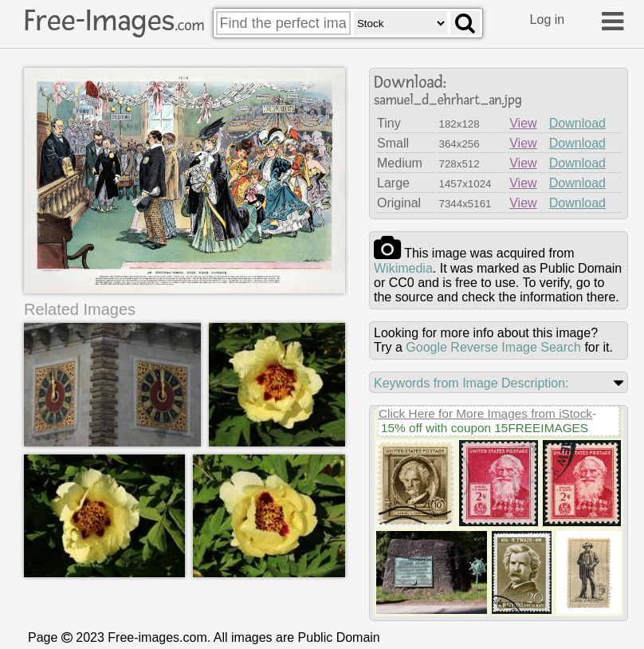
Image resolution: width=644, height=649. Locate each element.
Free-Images (114, 21)
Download (577, 123)
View (523, 123)
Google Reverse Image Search (493, 347)
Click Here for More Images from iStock (485, 413)
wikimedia (403, 268)
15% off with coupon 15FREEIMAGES (485, 428)
